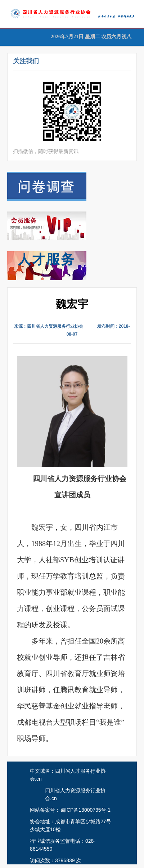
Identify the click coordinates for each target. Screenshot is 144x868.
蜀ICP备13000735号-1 (85, 810)
